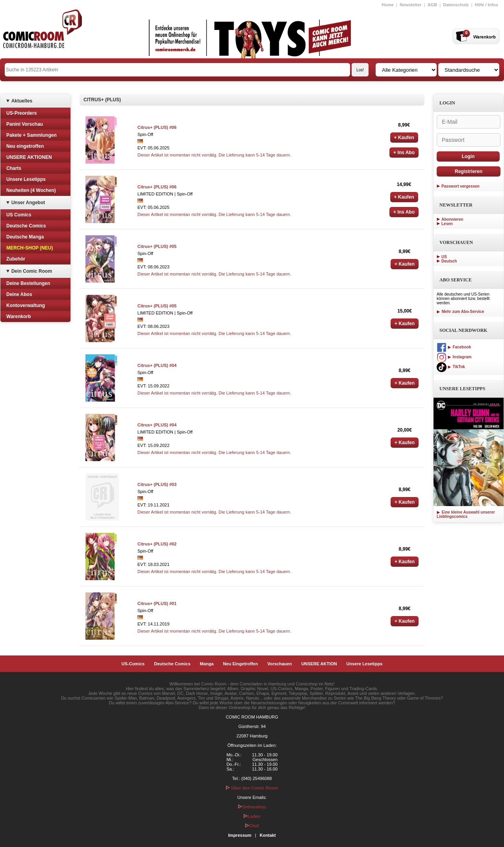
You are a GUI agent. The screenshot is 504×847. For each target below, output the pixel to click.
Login (468, 156)
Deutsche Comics (26, 226)
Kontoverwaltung (26, 305)
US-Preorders (21, 113)
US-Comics (133, 664)
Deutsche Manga (25, 237)
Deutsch (449, 261)
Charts (14, 168)
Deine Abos (19, 294)
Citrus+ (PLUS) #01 (157, 603)
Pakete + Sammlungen (31, 135)
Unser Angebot (28, 203)
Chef (252, 826)
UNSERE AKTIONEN (29, 157)
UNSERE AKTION (319, 664)
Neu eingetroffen (25, 146)
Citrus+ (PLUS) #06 (157, 127)
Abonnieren (452, 219)
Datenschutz (456, 5)
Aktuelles (22, 101)
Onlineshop (252, 807)
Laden (252, 816)
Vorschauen (280, 664)
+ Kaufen (404, 138)
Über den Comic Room (252, 788)
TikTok (451, 367)
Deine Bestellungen (28, 283)
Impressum (240, 835)
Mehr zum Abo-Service (460, 312)
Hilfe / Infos (486, 5)
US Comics (19, 215)
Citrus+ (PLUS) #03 (157, 484)
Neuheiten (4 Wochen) (31, 190)
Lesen (447, 224)
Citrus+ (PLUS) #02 (157, 544)
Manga (207, 664)
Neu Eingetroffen (240, 664)
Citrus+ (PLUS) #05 (157, 246)
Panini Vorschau (25, 124)
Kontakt (268, 835)
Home (388, 5)
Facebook (454, 347)
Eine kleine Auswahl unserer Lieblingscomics (466, 514)
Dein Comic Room (32, 271)
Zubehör (16, 259)
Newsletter (411, 5)
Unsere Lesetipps (26, 179)
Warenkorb (19, 316)
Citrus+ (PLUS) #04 (157, 365)
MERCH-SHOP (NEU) (30, 248)
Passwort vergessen (460, 186)
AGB (432, 5)
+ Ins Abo (404, 153)
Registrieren (469, 171)
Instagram (454, 357)
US (444, 257)
